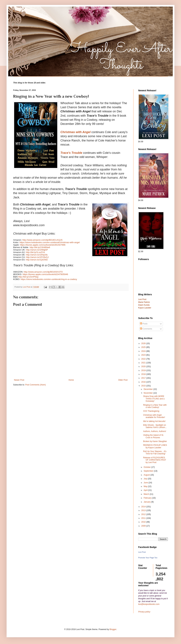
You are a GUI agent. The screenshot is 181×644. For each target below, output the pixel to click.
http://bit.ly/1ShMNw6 (40, 247)
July (146, 479)
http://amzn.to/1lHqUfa (37, 255)
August (147, 475)
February (148, 498)
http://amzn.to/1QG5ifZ (37, 260)
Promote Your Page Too (148, 558)
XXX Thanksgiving (151, 411)
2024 (144, 351)
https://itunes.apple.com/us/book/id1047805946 (45, 274)
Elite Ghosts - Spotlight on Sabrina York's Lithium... (155, 426)
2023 (144, 355)
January (147, 502)
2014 (144, 507)
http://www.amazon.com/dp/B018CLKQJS (42, 240)
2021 (144, 363)
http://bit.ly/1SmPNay (28, 277)
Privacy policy (144, 612)
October (147, 467)
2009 (144, 526)
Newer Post (19, 380)
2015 (144, 386)
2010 (144, 522)
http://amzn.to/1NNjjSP (37, 250)
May (146, 486)
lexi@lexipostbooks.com (149, 604)
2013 (144, 510)
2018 (144, 374)
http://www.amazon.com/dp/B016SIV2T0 (43, 272)
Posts (144, 324)
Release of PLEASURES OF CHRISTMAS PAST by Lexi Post (155, 460)
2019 (144, 370)
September (149, 471)
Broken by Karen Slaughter (155, 441)
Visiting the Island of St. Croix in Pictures (153, 436)
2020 (144, 366)
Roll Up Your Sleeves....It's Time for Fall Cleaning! (155, 453)
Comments (146, 329)
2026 (144, 343)
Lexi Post (142, 552)
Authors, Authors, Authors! (155, 431)
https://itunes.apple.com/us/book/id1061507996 (43, 245)
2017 (144, 378)
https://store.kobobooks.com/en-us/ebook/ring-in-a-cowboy (49, 279)
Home (71, 380)
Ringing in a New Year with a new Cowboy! (155, 406)
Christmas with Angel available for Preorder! (154, 416)
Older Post (123, 380)
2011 (144, 518)
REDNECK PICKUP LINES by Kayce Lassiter (155, 446)
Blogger (113, 629)
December (149, 389)
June (146, 483)
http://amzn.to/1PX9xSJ (37, 257)
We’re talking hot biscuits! (154, 421)
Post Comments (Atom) (35, 385)
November (149, 393)
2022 (144, 359)
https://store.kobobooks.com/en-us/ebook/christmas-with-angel (50, 242)
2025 (144, 347)
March (147, 494)
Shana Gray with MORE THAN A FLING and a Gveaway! (154, 399)
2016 (144, 382)
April (146, 490)
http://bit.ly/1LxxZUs (35, 252)
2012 (144, 514)
